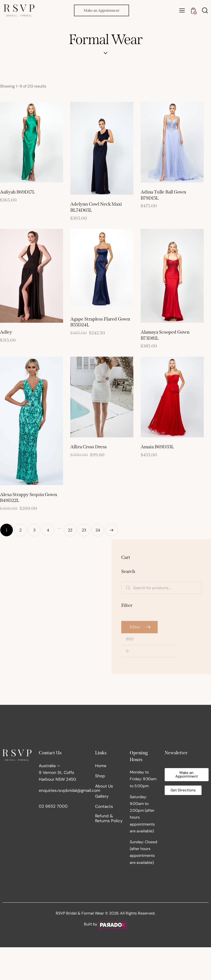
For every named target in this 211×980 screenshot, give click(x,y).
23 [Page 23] (84, 530)
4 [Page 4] (48, 530)
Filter (135, 627)
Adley (6, 332)
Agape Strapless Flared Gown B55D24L (100, 322)
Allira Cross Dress (89, 447)
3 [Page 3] (34, 530)
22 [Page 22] (70, 530)
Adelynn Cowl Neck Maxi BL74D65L (96, 207)
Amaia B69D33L (157, 447)
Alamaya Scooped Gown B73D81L (165, 335)
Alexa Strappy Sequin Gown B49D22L (28, 498)
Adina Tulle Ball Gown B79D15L (163, 195)
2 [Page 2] (20, 530)
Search (128, 588)
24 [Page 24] (98, 530)
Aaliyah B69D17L (17, 192)
